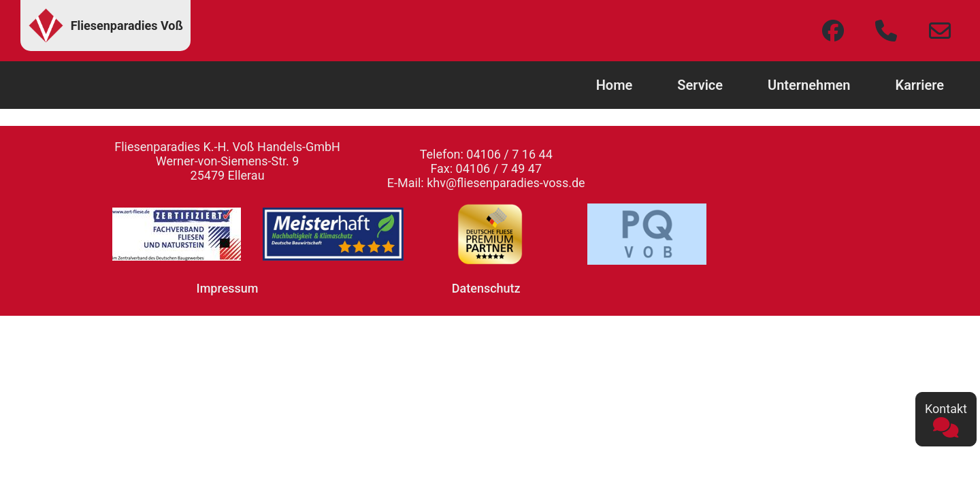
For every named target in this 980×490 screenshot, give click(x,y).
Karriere (919, 85)
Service (700, 85)
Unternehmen (809, 85)
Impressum (228, 288)
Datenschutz (486, 288)
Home (615, 85)
